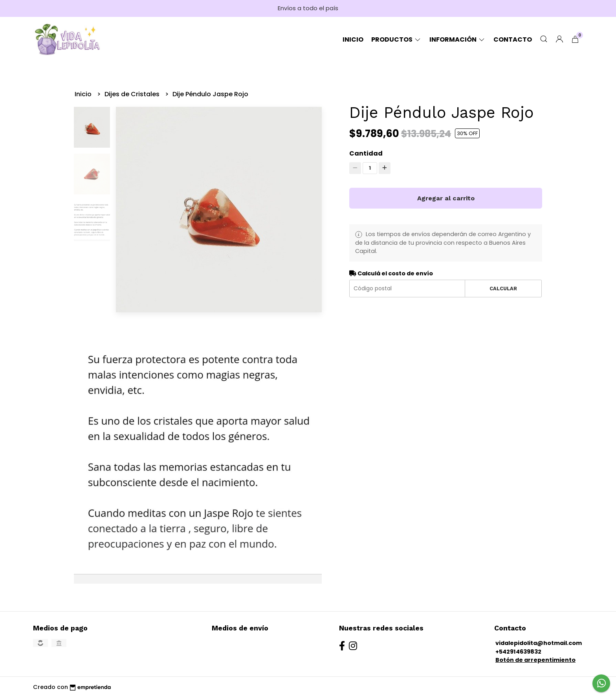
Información (457, 39)
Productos (396, 39)
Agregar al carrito (446, 198)
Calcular (503, 289)
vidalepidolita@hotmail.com (539, 643)
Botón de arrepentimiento (535, 660)
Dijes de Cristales (133, 94)
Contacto (513, 39)
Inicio (353, 39)
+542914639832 (518, 652)
